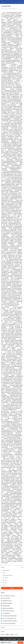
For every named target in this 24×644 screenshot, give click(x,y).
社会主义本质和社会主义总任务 (8, 596)
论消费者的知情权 (5, 606)
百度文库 (3, 635)
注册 (22, 2)
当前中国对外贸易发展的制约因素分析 (9, 616)
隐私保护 (14, 639)
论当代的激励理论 (5, 613)
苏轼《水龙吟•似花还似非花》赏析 (9, 618)
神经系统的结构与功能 (6, 601)
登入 (19, 2)
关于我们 (19, 639)
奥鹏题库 (7, 635)
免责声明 (10, 639)
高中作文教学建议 (5, 598)
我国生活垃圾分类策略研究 (7, 608)
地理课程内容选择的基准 (7, 603)
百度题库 (12, 635)
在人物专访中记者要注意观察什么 (8, 623)
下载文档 (12, 588)
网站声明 (5, 639)
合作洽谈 (16, 635)
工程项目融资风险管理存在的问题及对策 (9, 621)
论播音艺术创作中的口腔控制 (8, 611)
